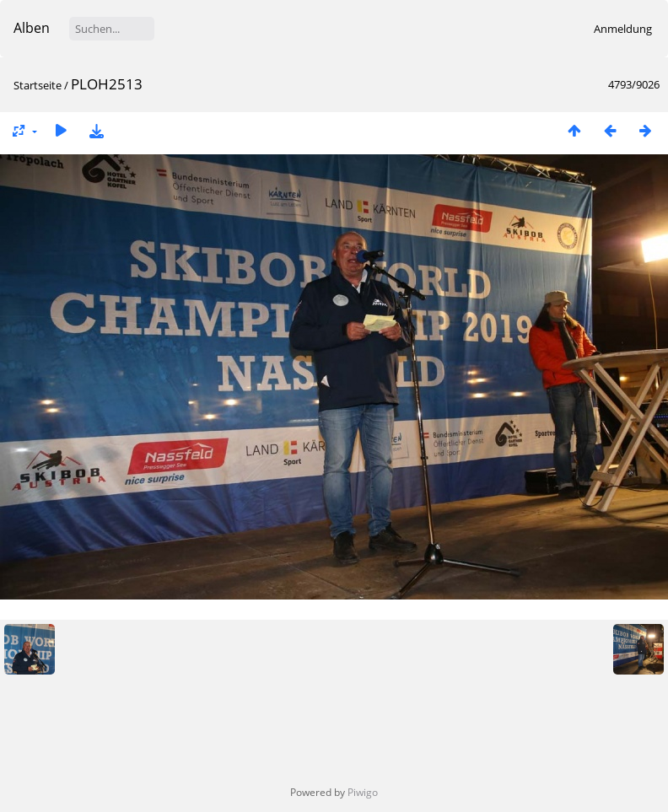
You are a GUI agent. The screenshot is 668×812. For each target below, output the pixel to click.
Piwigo (363, 792)
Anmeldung (623, 29)
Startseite (38, 85)
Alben (32, 28)
